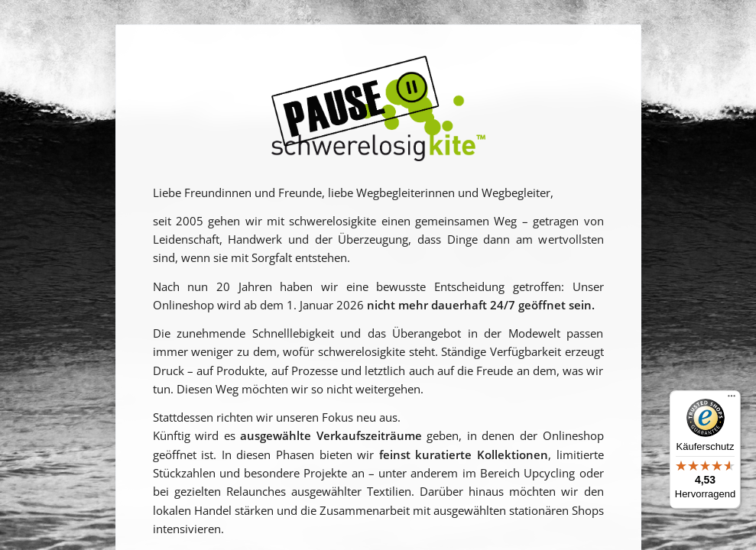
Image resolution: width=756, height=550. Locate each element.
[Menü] (732, 400)
